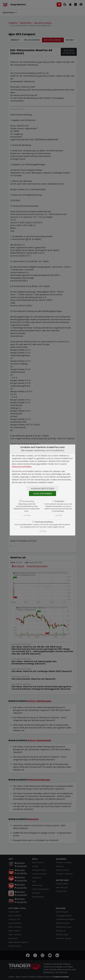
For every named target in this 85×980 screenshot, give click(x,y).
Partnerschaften (44, 522)
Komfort (60, 501)
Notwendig (28, 501)
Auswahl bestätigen (42, 489)
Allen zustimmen (42, 494)
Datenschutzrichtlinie (22, 467)
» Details (27, 515)
